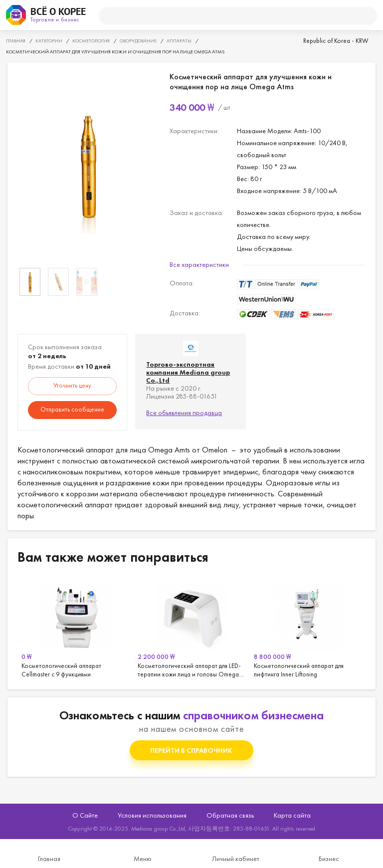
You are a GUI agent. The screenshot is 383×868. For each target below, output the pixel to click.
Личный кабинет (236, 859)
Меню (143, 859)
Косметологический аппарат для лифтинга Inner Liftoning (308, 628)
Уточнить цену (72, 385)
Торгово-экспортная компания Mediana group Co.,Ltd (188, 372)
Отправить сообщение (72, 409)
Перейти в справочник (191, 750)
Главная (49, 859)
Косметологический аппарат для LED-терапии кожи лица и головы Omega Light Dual (192, 628)
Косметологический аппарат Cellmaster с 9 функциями (76, 628)
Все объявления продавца (184, 413)
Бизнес (329, 859)
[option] (89, 166)
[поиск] (234, 16)
